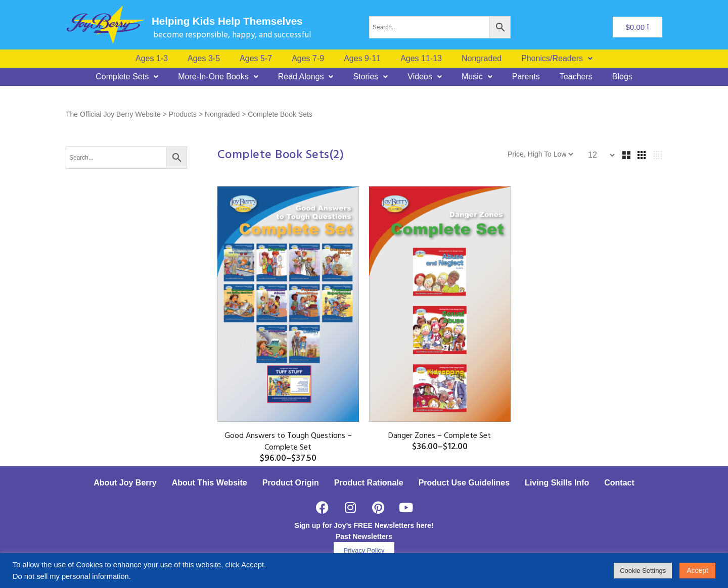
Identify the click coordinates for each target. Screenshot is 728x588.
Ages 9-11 (362, 59)
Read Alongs (306, 77)
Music (477, 77)
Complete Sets (127, 77)
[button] (557, 59)
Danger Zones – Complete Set (440, 436)
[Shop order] (587, 154)
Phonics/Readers (557, 59)
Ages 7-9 (308, 59)
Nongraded (482, 59)
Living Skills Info (557, 483)
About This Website (210, 483)
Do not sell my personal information (71, 576)
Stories (370, 77)
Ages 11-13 (421, 59)
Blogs (622, 77)
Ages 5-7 (256, 59)
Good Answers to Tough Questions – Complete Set (288, 442)
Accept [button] (697, 570)
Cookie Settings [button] (643, 571)
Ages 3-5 (204, 59)
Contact (619, 483)
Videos (425, 77)
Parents (526, 77)
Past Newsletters (364, 536)
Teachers (576, 77)
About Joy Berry (125, 483)
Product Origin (291, 483)
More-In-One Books (218, 77)
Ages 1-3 (152, 59)
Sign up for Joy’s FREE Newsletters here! (364, 525)
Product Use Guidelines (464, 483)
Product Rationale (369, 483)
